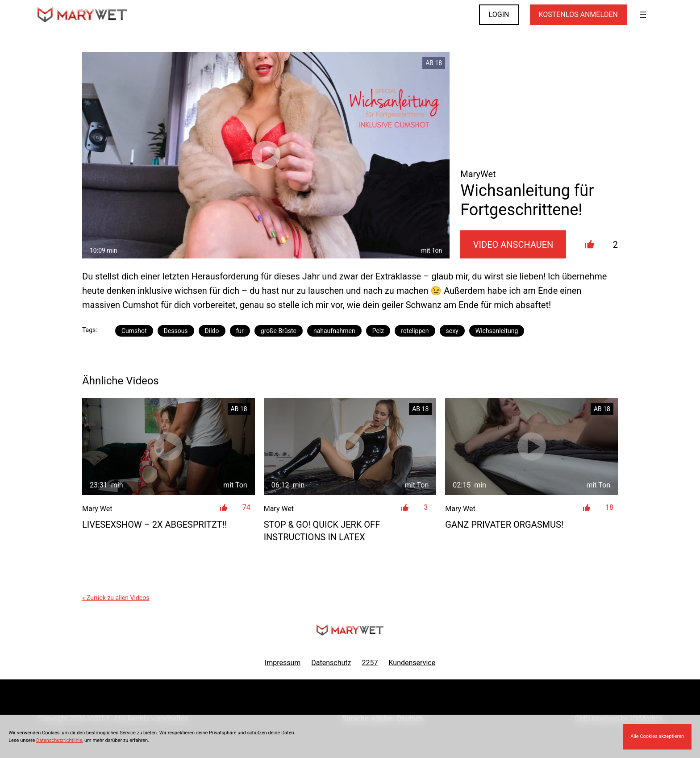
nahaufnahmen (334, 331)
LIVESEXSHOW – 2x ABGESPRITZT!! (154, 525)
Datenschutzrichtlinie (59, 740)
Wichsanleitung (497, 331)
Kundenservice (412, 663)
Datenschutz (331, 663)
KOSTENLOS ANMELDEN (578, 15)
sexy (452, 331)
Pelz (378, 331)
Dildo (212, 331)
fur (240, 331)
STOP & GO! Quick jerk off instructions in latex (322, 531)
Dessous (176, 331)
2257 (370, 663)
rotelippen (415, 331)
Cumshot (134, 331)
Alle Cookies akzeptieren (657, 736)
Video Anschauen (513, 245)
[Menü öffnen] (643, 15)
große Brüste (279, 331)
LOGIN (499, 15)
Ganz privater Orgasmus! (504, 525)
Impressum (283, 663)
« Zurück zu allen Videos (116, 598)
